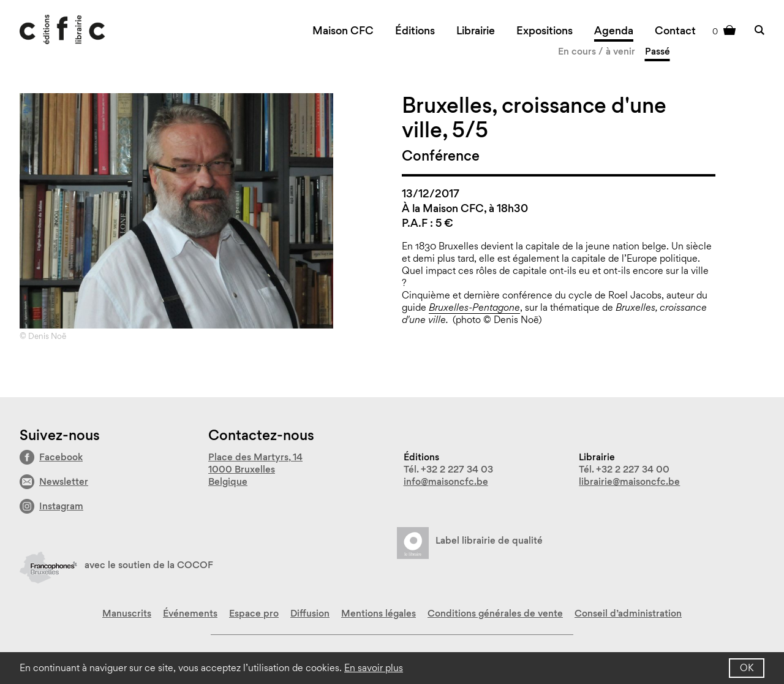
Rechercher (759, 29)
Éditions (415, 30)
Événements (190, 613)
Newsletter (64, 481)
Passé (658, 51)
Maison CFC (343, 30)
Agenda (614, 30)
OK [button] (747, 668)
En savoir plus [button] (374, 668)
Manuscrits (127, 613)
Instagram (61, 506)
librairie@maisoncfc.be (629, 481)
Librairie (476, 30)
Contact (675, 30)
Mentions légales (379, 613)
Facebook (61, 457)
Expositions (545, 30)
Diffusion (310, 613)
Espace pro (254, 613)
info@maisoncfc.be (446, 481)
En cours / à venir (597, 51)
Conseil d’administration (628, 613)
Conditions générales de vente (495, 613)
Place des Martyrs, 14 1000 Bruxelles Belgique (255, 469)
